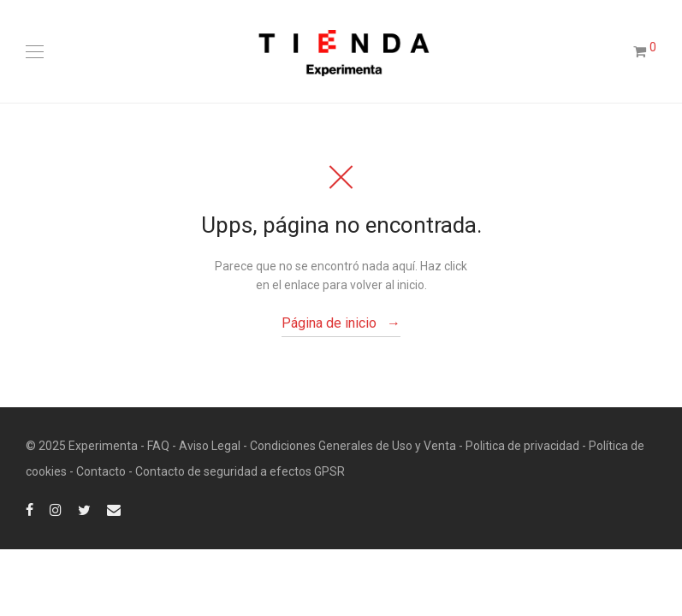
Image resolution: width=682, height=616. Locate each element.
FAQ (158, 446)
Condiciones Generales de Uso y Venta (353, 446)
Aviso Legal (210, 446)
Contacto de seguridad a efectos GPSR (240, 471)
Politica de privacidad (522, 446)
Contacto (101, 471)
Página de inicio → (341, 323)
